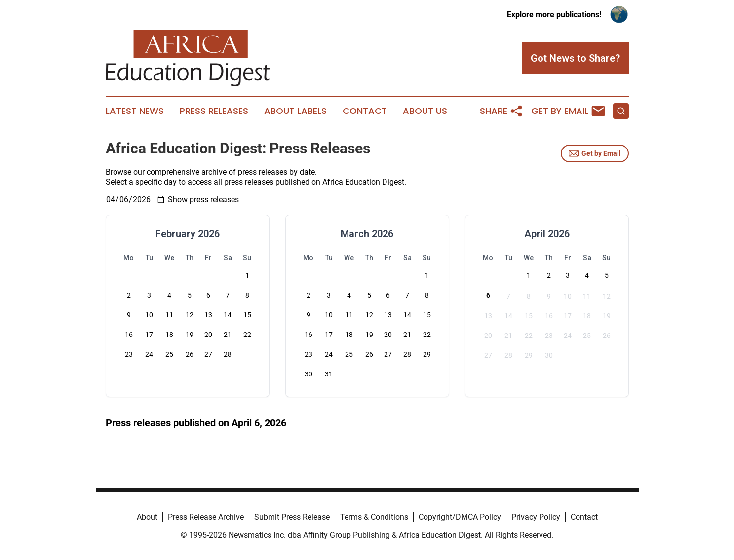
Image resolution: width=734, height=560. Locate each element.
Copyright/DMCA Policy (460, 517)
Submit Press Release (292, 517)
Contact (365, 111)
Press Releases (214, 111)
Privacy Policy (536, 517)
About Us (425, 111)
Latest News (135, 111)
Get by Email (595, 153)
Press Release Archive (206, 517)
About (147, 517)
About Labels (295, 111)
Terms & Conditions (374, 517)
